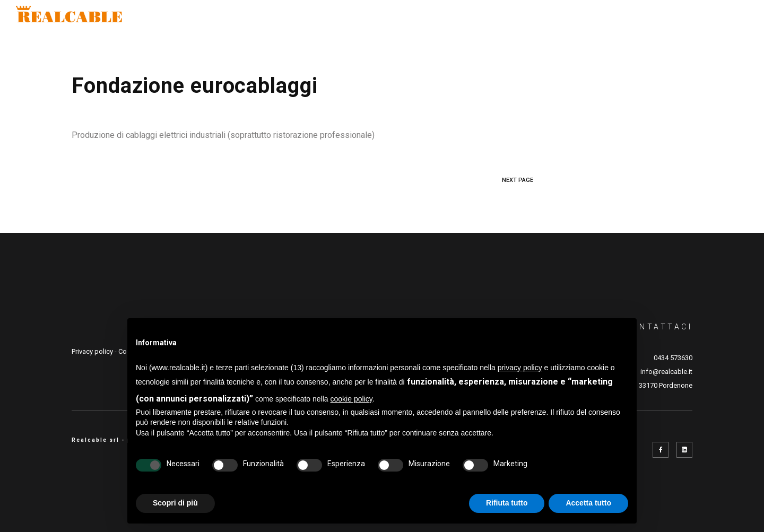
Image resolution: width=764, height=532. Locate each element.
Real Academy (599, 19)
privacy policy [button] (520, 368)
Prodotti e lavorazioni (496, 19)
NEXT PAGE (518, 180)
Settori (351, 19)
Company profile (275, 19)
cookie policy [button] (351, 399)
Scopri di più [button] (175, 503)
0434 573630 (673, 358)
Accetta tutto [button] (588, 503)
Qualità (406, 19)
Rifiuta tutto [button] (507, 503)
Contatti (715, 19)
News (663, 19)
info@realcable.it (666, 372)
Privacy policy (92, 351)
